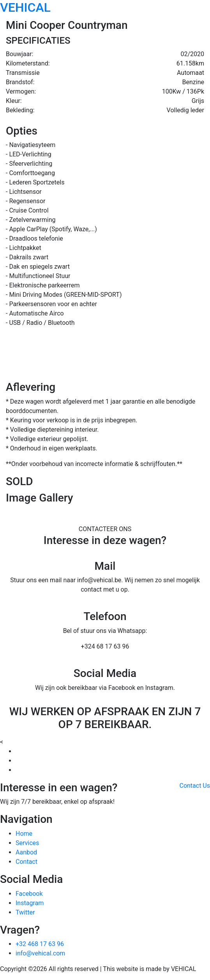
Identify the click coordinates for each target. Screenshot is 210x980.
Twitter (25, 912)
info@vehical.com (40, 953)
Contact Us (195, 786)
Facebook (29, 894)
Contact (26, 862)
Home (24, 834)
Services (27, 843)
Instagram (30, 903)
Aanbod (26, 852)
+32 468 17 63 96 (40, 944)
